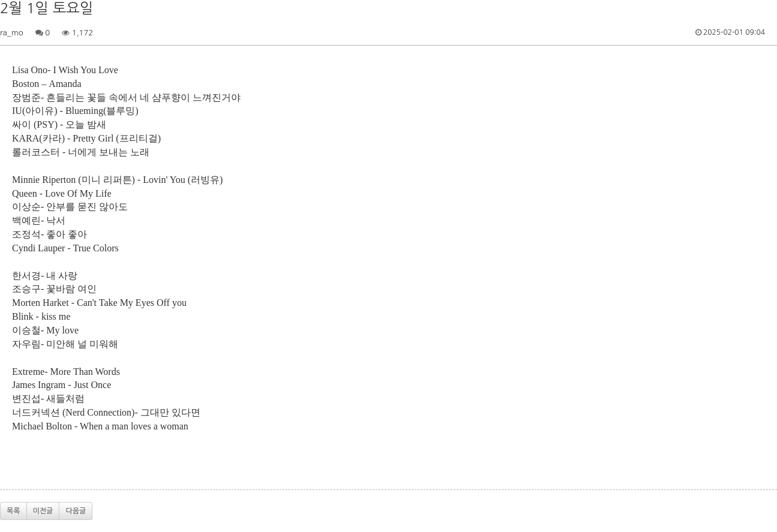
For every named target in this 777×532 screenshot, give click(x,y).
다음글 (76, 511)
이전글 (43, 511)
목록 (13, 511)
